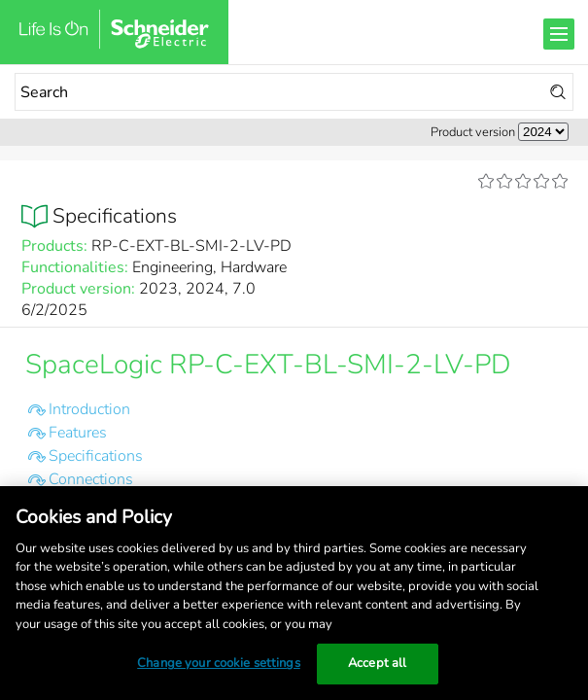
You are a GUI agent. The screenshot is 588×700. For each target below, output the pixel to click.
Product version (473, 132)
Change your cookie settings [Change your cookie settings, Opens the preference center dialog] (219, 663)
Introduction (89, 409)
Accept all (377, 663)
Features (78, 433)
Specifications (96, 456)
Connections (91, 479)
